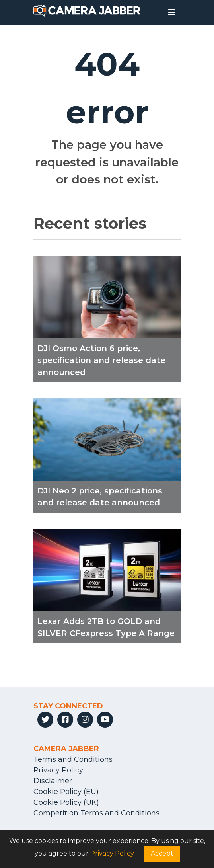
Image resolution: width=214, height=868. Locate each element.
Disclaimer (53, 781)
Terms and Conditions (73, 759)
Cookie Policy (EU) (66, 792)
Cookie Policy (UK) (66, 802)
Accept (162, 853)
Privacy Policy (58, 770)
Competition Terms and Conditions (96, 813)
